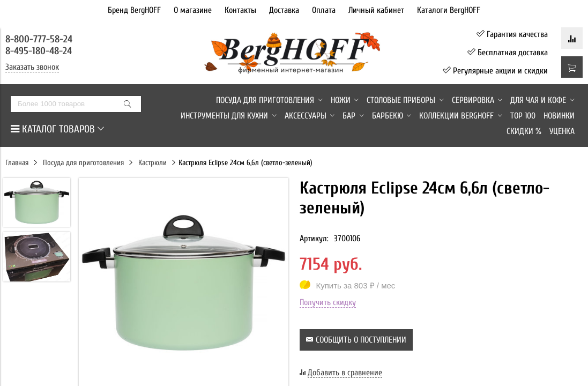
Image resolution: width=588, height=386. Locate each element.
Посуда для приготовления (83, 163)
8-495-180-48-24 (39, 51)
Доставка (284, 10)
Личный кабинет (376, 10)
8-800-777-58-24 (40, 39)
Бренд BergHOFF (134, 10)
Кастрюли (152, 163)
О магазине (193, 10)
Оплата (324, 10)
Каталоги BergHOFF (449, 10)
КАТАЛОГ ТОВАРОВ (57, 129)
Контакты (240, 10)
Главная (17, 163)
